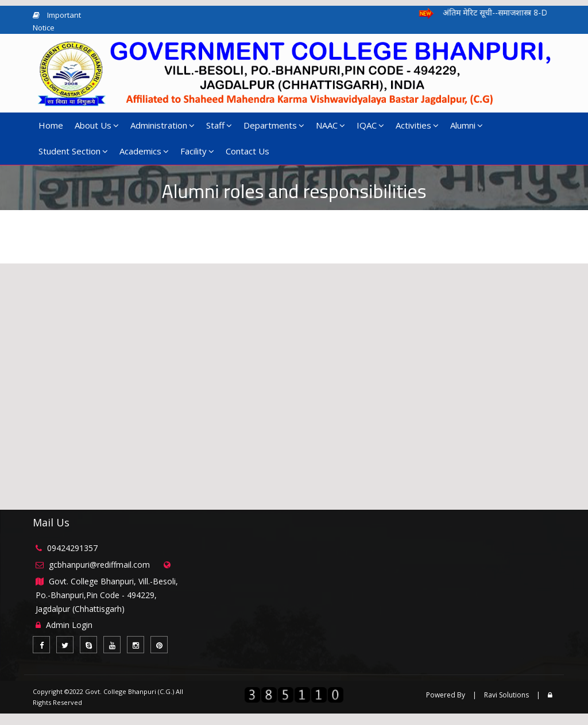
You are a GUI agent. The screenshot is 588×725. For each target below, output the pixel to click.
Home (51, 125)
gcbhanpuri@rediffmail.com (99, 565)
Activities (417, 125)
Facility (197, 151)
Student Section (73, 151)
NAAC (330, 125)
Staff (219, 125)
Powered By (446, 695)
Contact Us (247, 151)
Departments (274, 125)
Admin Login (69, 625)
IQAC (370, 125)
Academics (144, 151)
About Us (97, 125)
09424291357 (72, 548)
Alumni (467, 125)
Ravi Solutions (506, 695)
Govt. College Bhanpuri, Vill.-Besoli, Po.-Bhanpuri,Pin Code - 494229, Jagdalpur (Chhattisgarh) (107, 595)
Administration (163, 125)
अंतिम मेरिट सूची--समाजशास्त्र (514, 12)
